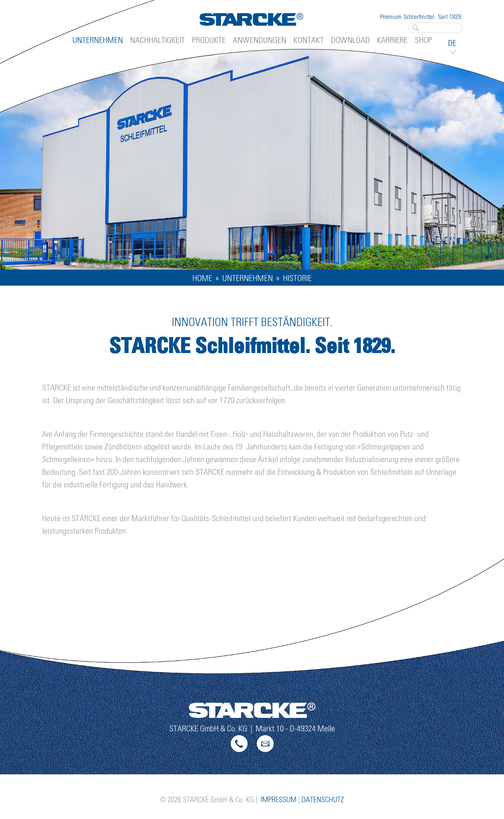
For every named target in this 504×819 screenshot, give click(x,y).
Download (350, 40)
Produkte (209, 40)
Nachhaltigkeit (157, 40)
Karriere (392, 40)
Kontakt (309, 40)
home (202, 278)
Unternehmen (98, 40)
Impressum (279, 800)
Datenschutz (323, 800)
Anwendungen (260, 40)
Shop (423, 40)
